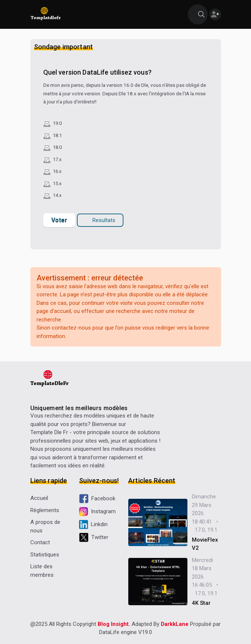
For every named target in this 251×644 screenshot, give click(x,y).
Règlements (45, 510)
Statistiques (45, 555)
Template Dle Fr (49, 432)
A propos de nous (45, 526)
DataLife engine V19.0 (125, 632)
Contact (40, 542)
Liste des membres (42, 571)
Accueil (39, 498)
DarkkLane (175, 624)
